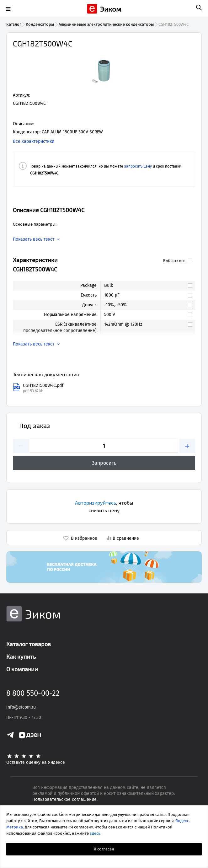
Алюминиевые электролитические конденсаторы (106, 24)
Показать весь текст (34, 239)
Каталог (14, 24)
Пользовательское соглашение (64, 799)
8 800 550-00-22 (33, 693)
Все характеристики (34, 141)
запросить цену (138, 166)
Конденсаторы (40, 24)
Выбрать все (178, 261)
